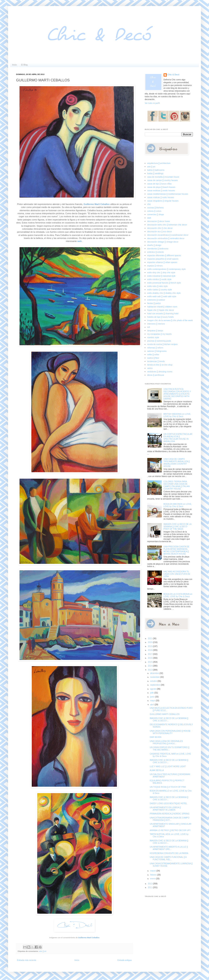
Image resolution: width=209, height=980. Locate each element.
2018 (150, 650)
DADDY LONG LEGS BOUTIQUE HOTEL (169, 803)
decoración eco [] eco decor (160, 232)
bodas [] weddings (155, 174)
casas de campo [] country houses (163, 180)
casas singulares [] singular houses (163, 201)
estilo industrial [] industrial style (161, 276)
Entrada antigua (124, 960)
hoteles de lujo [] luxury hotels (161, 317)
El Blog (24, 65)
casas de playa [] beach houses (161, 187)
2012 (150, 884)
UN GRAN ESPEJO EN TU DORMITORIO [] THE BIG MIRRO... (170, 749)
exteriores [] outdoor (156, 300)
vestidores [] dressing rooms (160, 372)
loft (149, 327)
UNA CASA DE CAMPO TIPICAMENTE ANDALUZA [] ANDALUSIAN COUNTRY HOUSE (177, 463)
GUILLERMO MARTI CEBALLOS (165, 714)
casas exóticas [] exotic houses (161, 191)
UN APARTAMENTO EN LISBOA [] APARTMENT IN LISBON (165, 809)
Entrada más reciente (27, 960)
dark (149, 218)
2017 (150, 654)
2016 (150, 658)
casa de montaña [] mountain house (163, 177)
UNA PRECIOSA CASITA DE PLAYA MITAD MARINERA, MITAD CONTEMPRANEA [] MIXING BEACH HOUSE (177, 550)
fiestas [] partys (154, 303)
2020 (150, 642)
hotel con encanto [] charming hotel (163, 314)
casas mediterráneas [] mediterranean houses (168, 194)
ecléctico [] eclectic (156, 252)
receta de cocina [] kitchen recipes (162, 344)
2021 (150, 638)
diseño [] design (154, 245)
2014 (150, 666)
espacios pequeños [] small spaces (163, 259)
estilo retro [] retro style (158, 286)
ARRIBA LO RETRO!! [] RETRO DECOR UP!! (170, 830)
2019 (150, 646)
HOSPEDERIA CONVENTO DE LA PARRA (169, 853)
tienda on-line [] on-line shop (160, 365)
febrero (154, 875)
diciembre (155, 673)
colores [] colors (154, 211)
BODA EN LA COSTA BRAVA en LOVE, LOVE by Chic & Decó (178, 595)
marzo (153, 871)
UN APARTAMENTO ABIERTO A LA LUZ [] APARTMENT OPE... (169, 848)
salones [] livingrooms (157, 351)
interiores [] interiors (156, 324)
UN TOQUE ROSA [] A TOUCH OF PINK (168, 787)
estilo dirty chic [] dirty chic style (161, 273)
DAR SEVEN (156, 737)
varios (150, 368)
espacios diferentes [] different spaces (164, 255)
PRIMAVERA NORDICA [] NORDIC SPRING (170, 814)
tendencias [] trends (156, 361)
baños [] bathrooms (156, 170)
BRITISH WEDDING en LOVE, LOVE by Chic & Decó (177, 415)
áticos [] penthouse (156, 375)
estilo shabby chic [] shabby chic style (164, 293)
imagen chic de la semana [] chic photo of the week (170, 320)
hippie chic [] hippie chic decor (161, 310)
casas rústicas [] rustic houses (161, 197)
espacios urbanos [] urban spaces (162, 262)
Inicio (14, 65)
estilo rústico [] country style (160, 290)
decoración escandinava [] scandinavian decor (168, 235)
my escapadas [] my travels (159, 334)
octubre (154, 681)
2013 (150, 670)
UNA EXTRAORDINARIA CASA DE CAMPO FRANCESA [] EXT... (170, 819)
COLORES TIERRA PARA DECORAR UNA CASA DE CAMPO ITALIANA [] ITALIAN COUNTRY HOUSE (177, 485)
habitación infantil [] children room (162, 307)
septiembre (155, 685)
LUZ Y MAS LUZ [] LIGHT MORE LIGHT (168, 766)
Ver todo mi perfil (152, 103)
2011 (150, 887)
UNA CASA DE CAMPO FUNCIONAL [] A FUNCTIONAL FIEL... (168, 858)
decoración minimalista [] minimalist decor (166, 238)
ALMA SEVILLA (157, 770)
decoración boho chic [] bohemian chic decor (167, 225)
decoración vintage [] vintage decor (163, 242)
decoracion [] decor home (159, 221)
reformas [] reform (155, 348)
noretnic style (153, 337)
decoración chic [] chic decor (160, 228)
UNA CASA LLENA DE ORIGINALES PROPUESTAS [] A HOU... (166, 742)
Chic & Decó (174, 75)
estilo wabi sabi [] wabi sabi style (162, 296)
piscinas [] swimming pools (159, 341)
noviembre (155, 677)
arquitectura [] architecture (159, 163)
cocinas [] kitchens (156, 208)
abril (152, 705)
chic (149, 204)
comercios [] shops (156, 215)
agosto (153, 689)
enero (153, 879)
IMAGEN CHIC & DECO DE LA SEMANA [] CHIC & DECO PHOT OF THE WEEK (178, 527)
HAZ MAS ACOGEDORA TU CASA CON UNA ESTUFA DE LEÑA (177, 574)
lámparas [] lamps (155, 331)
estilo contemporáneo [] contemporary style (166, 269)
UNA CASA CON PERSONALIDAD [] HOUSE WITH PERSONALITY (170, 732)
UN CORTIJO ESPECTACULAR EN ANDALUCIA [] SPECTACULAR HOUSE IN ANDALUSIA (178, 438)
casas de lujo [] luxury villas (159, 184)
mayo (153, 701)
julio (152, 693)
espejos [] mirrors (155, 266)
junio (153, 697)
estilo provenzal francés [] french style (164, 283)
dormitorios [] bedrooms (158, 249)
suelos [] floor (153, 358)
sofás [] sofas (153, 355)
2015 (150, 662)
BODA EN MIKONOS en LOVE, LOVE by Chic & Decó (178, 505)
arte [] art (43, 951)
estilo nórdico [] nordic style (159, 279)
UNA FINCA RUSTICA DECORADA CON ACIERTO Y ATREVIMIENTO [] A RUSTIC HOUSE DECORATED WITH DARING (177, 394)
